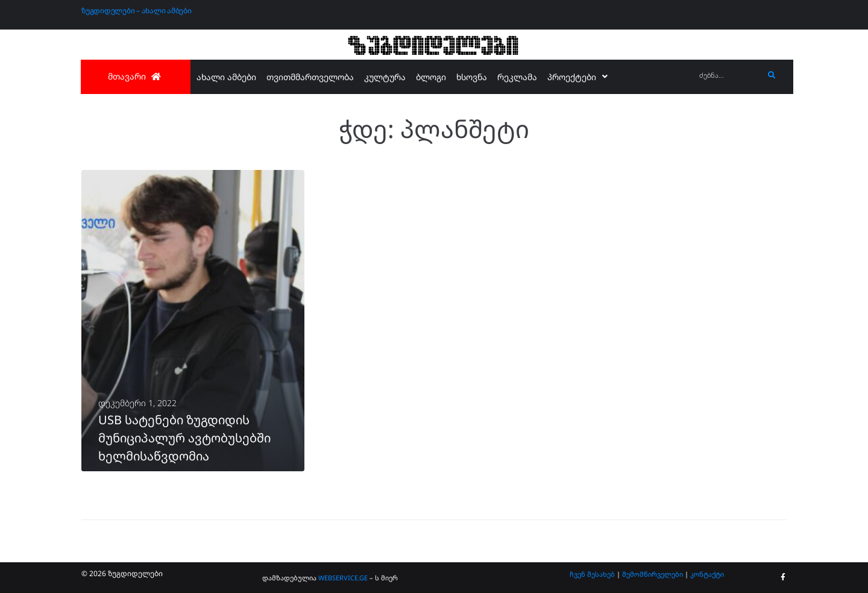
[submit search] (772, 75)
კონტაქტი (707, 574)
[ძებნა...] (728, 76)
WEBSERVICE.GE (343, 578)
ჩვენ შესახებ (592, 574)
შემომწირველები (653, 574)
